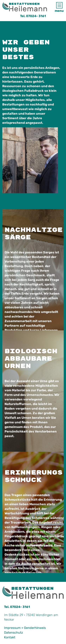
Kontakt (10, 637)
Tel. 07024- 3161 (33, 16)
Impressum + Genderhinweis (25, 628)
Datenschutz (13, 633)
